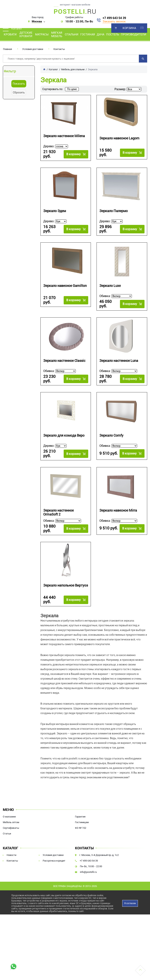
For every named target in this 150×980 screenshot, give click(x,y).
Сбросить (19, 92)
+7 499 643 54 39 (114, 18)
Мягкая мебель (57, 34)
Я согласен (130, 894)
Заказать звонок (114, 21)
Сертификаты (11, 818)
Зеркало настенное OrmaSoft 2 (58, 505)
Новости (11, 845)
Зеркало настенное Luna (119, 356)
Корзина (129, 28)
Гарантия (80, 807)
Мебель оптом (11, 812)
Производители (134, 34)
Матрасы (42, 34)
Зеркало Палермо (114, 209)
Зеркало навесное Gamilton (65, 283)
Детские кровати (26, 34)
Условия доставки (33, 49)
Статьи (7, 824)
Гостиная (88, 34)
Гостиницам (82, 812)
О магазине (9, 807)
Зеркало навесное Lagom (119, 138)
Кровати (10, 34)
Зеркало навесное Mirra (118, 503)
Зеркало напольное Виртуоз (66, 577)
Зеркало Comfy (111, 430)
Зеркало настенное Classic (64, 356)
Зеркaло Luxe (110, 283)
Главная (7, 49)
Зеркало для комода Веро (64, 430)
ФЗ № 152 (81, 818)
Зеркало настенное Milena (64, 136)
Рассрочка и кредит (54, 851)
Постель (113, 34)
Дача (101, 34)
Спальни (72, 34)
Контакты (59, 49)
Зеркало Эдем (55, 209)
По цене (72, 89)
